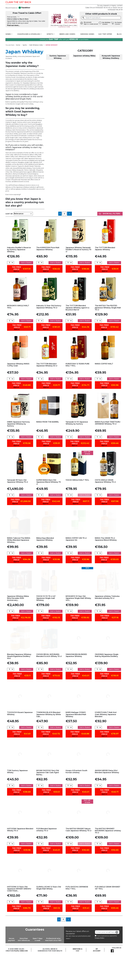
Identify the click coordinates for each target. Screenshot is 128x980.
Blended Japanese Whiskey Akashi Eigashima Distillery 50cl (19, 682)
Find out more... (14, 25)
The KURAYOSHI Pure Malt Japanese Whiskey (48, 274)
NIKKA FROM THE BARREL (48, 447)
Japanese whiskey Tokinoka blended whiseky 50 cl (107, 623)
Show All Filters (109, 239)
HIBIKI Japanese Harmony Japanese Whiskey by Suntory (18, 449)
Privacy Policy (100, 963)
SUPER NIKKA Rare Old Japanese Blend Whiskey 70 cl (49, 507)
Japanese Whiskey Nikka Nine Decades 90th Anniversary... (18, 624)
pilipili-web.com (21, 976)
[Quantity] (9, 288)
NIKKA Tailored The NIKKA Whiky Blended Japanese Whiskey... (19, 565)
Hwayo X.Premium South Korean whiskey (76, 797)
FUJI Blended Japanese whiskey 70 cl (46, 855)
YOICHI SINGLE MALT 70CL (77, 505)
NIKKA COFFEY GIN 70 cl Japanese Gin (76, 564)
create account (94, 24)
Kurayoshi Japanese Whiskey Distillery (111, 82)
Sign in (86, 24)
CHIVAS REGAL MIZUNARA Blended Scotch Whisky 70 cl (49, 681)
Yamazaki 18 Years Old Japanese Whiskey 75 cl (17, 506)
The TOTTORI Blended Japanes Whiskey (105, 274)
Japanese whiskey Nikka (84, 81)
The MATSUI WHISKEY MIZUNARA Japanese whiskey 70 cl (108, 856)
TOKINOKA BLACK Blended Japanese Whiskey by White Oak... (49, 740)
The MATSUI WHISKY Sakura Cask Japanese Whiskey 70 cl (78, 855)
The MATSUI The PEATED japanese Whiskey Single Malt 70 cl (108, 333)
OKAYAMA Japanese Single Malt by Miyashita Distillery (107, 681)
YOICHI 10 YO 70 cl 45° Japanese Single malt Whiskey (46, 624)
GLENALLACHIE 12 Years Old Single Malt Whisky (49, 913)
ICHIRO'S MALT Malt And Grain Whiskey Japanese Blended (106, 740)
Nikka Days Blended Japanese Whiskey (45, 564)
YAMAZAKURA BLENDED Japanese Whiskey (76, 681)
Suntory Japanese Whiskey (58, 82)
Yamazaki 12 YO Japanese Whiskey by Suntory (77, 448)
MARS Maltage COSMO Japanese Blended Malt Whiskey (76, 740)
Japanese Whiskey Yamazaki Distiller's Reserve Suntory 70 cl (78, 275)
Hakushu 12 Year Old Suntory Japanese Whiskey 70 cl (49, 332)
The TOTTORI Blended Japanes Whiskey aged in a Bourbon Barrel (77, 333)
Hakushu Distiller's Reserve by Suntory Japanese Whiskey (19, 275)
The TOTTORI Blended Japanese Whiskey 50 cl (47, 390)
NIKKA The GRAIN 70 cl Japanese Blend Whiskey (106, 564)
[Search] (101, 18)
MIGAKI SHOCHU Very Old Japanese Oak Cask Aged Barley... (48, 798)
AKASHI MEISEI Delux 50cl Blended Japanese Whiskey (107, 797)
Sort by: (9, 239)
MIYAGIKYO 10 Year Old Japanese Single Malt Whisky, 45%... (78, 624)
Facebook (120, 2)
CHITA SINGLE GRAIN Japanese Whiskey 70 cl (105, 506)
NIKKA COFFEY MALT (104, 389)
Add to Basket (26, 288)
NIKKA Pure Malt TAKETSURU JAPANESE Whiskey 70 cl (108, 448)
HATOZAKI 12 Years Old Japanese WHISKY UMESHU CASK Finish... (19, 914)
